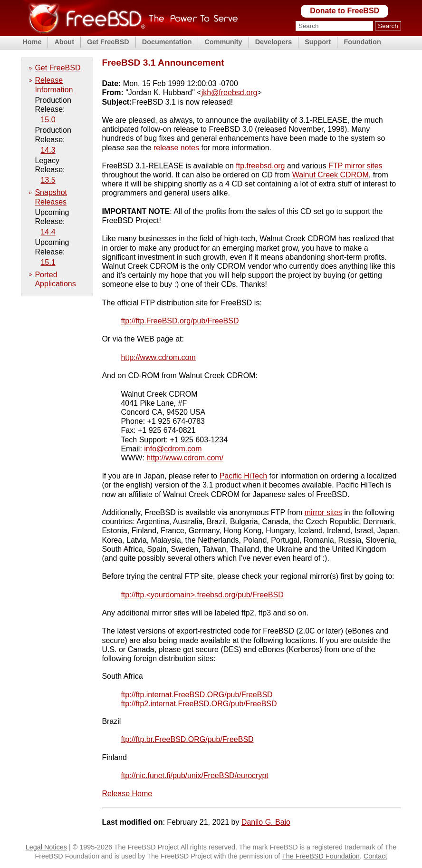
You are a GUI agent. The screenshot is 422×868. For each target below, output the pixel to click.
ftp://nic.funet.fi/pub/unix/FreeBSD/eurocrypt (194, 775)
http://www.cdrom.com (158, 357)
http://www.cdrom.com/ (185, 458)
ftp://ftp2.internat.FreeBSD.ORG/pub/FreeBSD (199, 704)
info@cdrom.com (173, 449)
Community (223, 42)
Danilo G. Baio (266, 822)
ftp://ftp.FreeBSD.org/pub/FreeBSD (180, 321)
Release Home (127, 794)
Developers (274, 42)
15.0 (48, 120)
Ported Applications (55, 279)
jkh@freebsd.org (230, 93)
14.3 (48, 150)
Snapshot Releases (51, 197)
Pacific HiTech (243, 476)
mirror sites (323, 512)
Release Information (54, 85)
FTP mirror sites (355, 166)
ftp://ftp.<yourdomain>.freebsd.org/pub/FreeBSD (202, 595)
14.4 (48, 232)
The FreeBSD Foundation (321, 856)
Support (318, 42)
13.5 (48, 180)
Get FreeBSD (108, 42)
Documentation (167, 42)
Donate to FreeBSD (345, 11)
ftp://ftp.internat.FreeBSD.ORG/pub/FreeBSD (197, 695)
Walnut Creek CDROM (331, 175)
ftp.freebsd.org (260, 166)
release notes (176, 148)
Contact (375, 856)
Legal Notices (46, 847)
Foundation (362, 42)
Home (32, 42)
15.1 (48, 262)
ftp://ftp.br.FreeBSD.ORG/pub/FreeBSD (187, 739)
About (64, 42)
